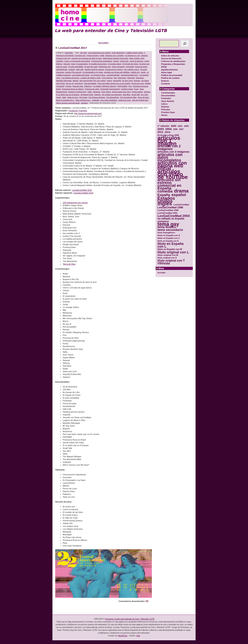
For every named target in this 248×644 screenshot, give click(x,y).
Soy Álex (144, 94)
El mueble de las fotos (98, 64)
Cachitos (60, 61)
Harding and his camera (94, 69)
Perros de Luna (138, 83)
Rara (142, 89)
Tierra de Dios (143, 97)
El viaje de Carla (91, 67)
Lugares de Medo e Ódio (90, 78)
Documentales (168, 96)
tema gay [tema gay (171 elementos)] (168, 224)
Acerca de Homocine (171, 58)
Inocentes (60, 72)
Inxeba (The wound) (73, 72)
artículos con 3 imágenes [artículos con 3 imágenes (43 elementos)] (173, 152)
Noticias (165, 107)
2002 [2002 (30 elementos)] (186, 126)
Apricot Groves (92, 55)
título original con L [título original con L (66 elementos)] (173, 252)
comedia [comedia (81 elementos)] (165, 191)
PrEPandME (122, 86)
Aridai (102, 55)
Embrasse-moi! (105, 67)
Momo (109, 81)
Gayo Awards (168, 101)
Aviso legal (167, 72)
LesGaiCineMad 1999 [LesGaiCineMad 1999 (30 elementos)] (168, 210)
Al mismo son (80, 55)
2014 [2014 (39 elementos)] (168, 132)
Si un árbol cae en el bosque (68, 94)
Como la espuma (136, 61)
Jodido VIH (135, 72)
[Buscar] (185, 44)
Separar (147, 92)
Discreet (67, 64)
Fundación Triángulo (78, 111)
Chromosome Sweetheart (102, 61)
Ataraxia (144, 55)
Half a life (80, 69)
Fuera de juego (141, 67)
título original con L (83, 100)
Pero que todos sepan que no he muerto (114, 83)
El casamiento (82, 64)
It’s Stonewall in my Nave (93, 72)
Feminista (130, 67)
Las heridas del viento (81, 75)
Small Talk (136, 94)
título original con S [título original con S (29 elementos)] (167, 258)
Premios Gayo (168, 112)
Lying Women (107, 78)
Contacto (166, 84)
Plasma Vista (78, 86)
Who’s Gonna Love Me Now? (68, 103)
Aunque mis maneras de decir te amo (87, 58)
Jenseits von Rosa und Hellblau (117, 72)
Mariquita (131, 78)
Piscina (69, 86)
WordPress (123, 636)
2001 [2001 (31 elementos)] (180, 126)
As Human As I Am (132, 55)
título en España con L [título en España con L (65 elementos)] (170, 245)
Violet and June (124, 100)
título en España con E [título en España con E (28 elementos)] (168, 241)
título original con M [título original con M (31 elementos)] (168, 255)
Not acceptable (90, 83)
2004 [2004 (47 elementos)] (168, 129)
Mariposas (122, 78)
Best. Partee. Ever (137, 58)
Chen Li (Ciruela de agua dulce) (77, 61)
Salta (90, 92)
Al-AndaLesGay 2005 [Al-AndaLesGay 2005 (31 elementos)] (168, 135)
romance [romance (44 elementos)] (163, 221)
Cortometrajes (168, 93)
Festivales (166, 98)
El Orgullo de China (130, 64)
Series (164, 115)
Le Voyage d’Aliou (98, 75)
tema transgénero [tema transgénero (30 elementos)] (166, 233)
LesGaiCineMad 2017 (73, 48)
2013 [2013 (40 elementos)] (160, 132)
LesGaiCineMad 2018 (83, 193)
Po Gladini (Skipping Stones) (104, 86)
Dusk (73, 64)
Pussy (136, 89)
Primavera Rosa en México (73, 89)
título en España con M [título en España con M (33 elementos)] (170, 249)
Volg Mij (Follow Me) (140, 100)
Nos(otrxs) (79, 83)
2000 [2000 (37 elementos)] (174, 126)
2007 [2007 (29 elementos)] (181, 129)
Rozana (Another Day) (77, 92)
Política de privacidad (172, 75)
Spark (59, 97)
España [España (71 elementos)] (164, 195)
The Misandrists (112, 97)
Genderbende (62, 69)
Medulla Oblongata (64, 81)
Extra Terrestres (118, 67)
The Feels (83, 97)
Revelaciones (62, 92)
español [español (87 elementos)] (179, 195)
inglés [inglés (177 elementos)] (165, 204)
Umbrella (96, 100)
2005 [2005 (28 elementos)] (175, 129)
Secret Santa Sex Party (121, 92)
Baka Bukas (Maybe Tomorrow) (116, 58)
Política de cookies (170, 78)
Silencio (98, 94)
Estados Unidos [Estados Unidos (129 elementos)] (166, 200)
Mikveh (75, 81)
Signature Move (87, 94)
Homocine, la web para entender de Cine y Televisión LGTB (130, 619)
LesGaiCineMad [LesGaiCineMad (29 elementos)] (181, 205)
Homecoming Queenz (114, 69)
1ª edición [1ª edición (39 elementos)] (163, 126)
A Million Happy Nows (134, 53)
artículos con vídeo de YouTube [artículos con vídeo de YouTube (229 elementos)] (173, 174)
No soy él (70, 83)
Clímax (116, 61)
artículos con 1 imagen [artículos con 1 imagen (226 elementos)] (169, 141)
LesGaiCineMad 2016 (82, 190)
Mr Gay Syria (128, 81)
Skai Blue (126, 94)
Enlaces (165, 81)
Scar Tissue (106, 92)
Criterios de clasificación (173, 61)
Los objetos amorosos (70, 78)
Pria (130, 86)
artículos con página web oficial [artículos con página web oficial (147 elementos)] (172, 166)
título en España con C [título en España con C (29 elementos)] (169, 238)
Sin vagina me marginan (112, 94)
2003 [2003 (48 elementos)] (161, 129)
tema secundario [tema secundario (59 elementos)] (170, 230)
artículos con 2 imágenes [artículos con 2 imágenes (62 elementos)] (169, 148)
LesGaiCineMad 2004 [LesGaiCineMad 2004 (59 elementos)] (174, 216)
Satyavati (97, 92)
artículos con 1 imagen (114, 55)
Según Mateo (137, 92)
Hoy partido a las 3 (131, 69)
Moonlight (117, 81)
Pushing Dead (127, 89)
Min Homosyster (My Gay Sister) (93, 81)
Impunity (144, 69)
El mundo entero (115, 64)
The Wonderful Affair (128, 97)
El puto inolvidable (76, 67)
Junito (143, 72)
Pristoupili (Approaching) (110, 89)
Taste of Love (73, 97)
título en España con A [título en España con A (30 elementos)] (169, 235)
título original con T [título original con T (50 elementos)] (171, 261)
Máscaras (140, 78)
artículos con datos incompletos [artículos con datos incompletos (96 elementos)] (170, 157)
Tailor (64, 97)
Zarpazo (84, 103)
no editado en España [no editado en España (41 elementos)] (171, 219)
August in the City (63, 58)
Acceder (161, 273)
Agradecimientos (169, 70)
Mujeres (137, 81)
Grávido (72, 69)
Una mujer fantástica (109, 100)
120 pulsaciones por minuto (99, 53)
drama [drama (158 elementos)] (181, 191)
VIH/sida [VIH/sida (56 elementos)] (164, 263)
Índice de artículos (170, 56)
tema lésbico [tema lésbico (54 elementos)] (167, 227)
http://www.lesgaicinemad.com (88, 113)
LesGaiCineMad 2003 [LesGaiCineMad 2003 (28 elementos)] (167, 213)
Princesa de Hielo (92, 89)
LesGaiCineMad (113, 75)
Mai (115, 78)
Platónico (88, 86)
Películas (166, 109)
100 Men (83, 53)
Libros (164, 104)
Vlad (138, 636)
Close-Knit (124, 61)
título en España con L (65, 100)
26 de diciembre (118, 53)
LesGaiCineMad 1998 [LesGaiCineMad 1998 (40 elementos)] (170, 207)
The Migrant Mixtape (97, 97)
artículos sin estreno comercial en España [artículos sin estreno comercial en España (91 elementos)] (169, 184)
